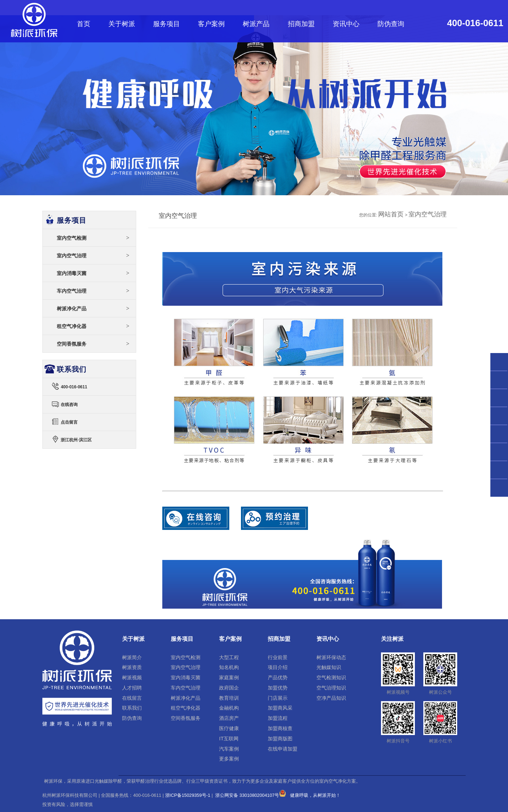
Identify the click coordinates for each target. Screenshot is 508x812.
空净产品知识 (331, 698)
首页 (84, 24)
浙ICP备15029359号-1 (188, 795)
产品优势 (278, 677)
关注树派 (392, 639)
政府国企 (229, 688)
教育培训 (229, 698)
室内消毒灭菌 (93, 273)
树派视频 (132, 677)
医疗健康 (229, 728)
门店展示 (278, 698)
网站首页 (391, 214)
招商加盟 (301, 24)
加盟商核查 (280, 728)
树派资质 (132, 667)
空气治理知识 (331, 688)
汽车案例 (229, 749)
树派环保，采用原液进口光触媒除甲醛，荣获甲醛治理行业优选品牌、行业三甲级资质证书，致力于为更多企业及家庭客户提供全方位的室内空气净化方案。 (202, 781)
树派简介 (132, 657)
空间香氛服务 (93, 344)
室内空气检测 (93, 238)
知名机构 (229, 667)
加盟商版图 (280, 739)
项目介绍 (278, 667)
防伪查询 (391, 24)
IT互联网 (229, 739)
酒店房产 (229, 718)
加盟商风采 (280, 708)
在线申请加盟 (283, 749)
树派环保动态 (331, 657)
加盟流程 (278, 718)
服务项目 (167, 24)
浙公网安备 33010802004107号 (250, 795)
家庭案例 (229, 677)
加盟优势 (278, 688)
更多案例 (229, 759)
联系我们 (132, 708)
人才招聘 (132, 688)
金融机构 (229, 708)
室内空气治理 (428, 214)
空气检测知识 (331, 677)
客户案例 (211, 24)
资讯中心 (346, 24)
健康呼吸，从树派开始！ (315, 795)
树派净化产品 (93, 308)
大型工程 (229, 657)
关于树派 (122, 24)
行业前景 (278, 657)
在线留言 (132, 698)
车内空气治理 (93, 291)
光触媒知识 (329, 667)
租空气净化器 (93, 326)
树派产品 (256, 24)
